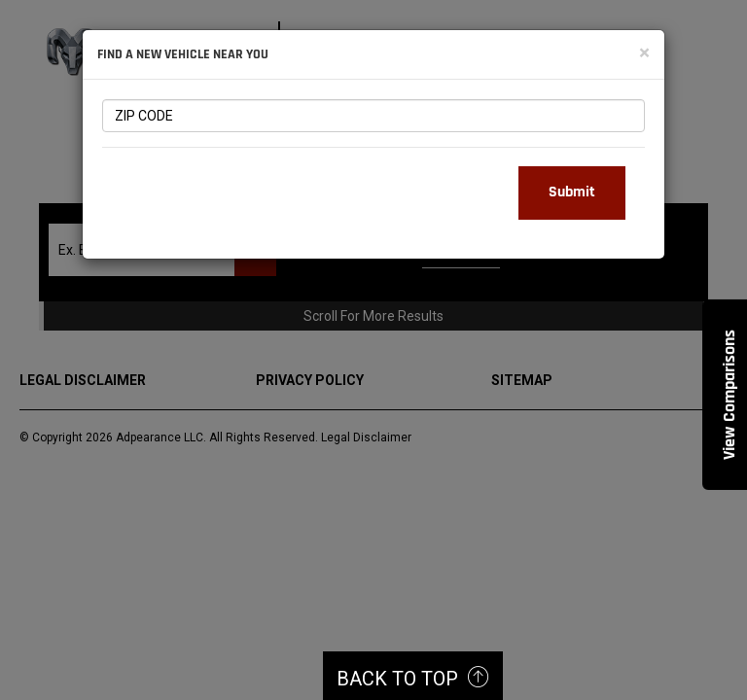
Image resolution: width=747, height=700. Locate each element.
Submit (572, 192)
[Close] (644, 53)
